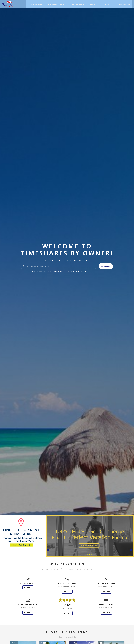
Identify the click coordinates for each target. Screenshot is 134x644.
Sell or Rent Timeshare (58, 4)
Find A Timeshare (36, 4)
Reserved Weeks (79, 4)
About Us (94, 4)
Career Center (124, 4)
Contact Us (108, 4)
